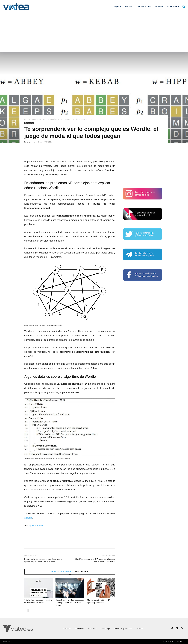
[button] (183, 6)
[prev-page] (26, 610)
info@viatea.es (168, 642)
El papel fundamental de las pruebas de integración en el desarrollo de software (70, 603)
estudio (28, 518)
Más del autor (82, 572)
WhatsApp (181, 642)
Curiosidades (36, 119)
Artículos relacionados (62, 572)
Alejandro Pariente (35, 142)
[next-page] (30, 610)
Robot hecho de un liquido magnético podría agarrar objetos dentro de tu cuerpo (43, 560)
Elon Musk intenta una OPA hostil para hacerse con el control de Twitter (95, 560)
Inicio (26, 119)
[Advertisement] (94, 33)
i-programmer (36, 526)
